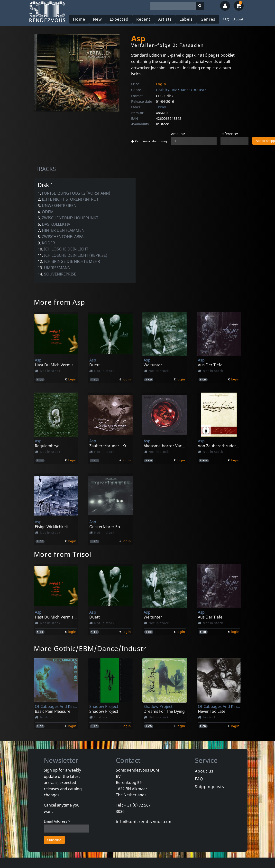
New (97, 19)
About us (204, 771)
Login (161, 84)
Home (79, 19)
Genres (208, 19)
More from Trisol (63, 554)
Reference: (229, 134)
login (72, 379)
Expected (119, 19)
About (238, 19)
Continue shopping (149, 141)
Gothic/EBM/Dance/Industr (181, 90)
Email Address (57, 821)
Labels (186, 19)
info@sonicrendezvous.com (144, 822)
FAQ (226, 19)
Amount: (178, 134)
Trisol (161, 107)
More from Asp (59, 302)
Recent (143, 19)
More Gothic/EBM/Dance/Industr (90, 648)
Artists (165, 19)
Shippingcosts (210, 787)
